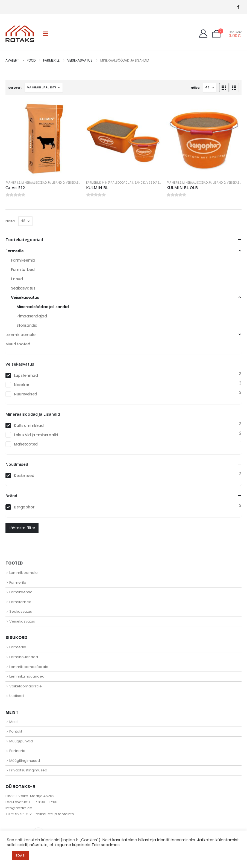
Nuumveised (26, 394)
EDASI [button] (20, 856)
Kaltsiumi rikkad (29, 426)
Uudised (17, 696)
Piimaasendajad (32, 316)
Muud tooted (18, 344)
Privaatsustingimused (28, 770)
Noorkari (22, 385)
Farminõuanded (24, 657)
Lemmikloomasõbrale (29, 667)
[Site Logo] (20, 34)
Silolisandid (27, 325)
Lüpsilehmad (26, 375)
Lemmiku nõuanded (27, 676)
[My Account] (203, 34)
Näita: (195, 88)
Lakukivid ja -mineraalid (36, 435)
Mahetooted (26, 444)
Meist (14, 722)
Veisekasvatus (77, 183)
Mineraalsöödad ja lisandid (43, 183)
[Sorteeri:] (44, 88)
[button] (46, 34)
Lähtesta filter (22, 528)
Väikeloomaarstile (26, 686)
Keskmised (24, 476)
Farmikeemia (23, 260)
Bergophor (24, 507)
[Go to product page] (43, 138)
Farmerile (13, 183)
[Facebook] (238, 7)
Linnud (17, 279)
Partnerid (17, 751)
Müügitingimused (25, 761)
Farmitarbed (23, 270)
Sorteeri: (15, 88)
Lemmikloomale (20, 335)
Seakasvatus (23, 288)
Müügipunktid (21, 741)
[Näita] (210, 88)
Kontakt (16, 731)
